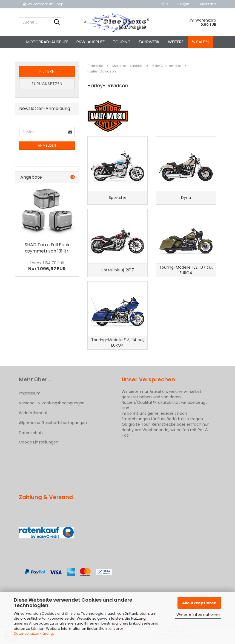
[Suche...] (57, 22)
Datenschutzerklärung (33, 633)
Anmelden (47, 145)
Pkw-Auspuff (91, 42)
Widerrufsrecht (33, 413)
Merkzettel (207, 4)
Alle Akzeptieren (199, 603)
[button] (165, 4)
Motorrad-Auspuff (47, 42)
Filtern (47, 71)
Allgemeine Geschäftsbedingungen (53, 423)
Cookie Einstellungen (39, 442)
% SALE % (200, 42)
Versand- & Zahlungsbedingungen (52, 403)
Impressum (30, 393)
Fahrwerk (149, 42)
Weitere (176, 42)
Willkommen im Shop (43, 4)
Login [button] (183, 4)
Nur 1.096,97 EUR (47, 266)
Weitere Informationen (198, 614)
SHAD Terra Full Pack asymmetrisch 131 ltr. (47, 248)
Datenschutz (31, 433)
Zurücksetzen (47, 84)
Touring (122, 42)
